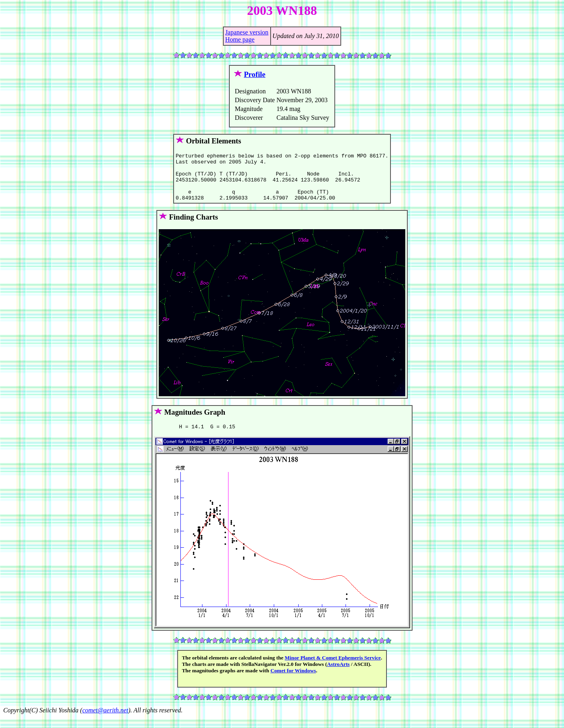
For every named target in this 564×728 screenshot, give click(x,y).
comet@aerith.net (105, 721)
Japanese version (247, 32)
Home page (240, 39)
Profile (255, 74)
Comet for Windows (293, 681)
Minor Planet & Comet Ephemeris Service (333, 669)
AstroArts (339, 675)
